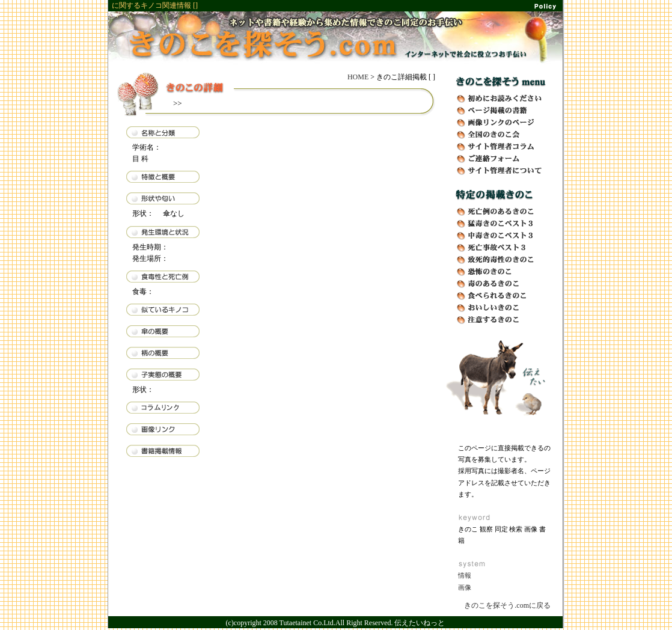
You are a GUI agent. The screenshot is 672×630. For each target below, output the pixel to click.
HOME (358, 77)
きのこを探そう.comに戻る (507, 605)
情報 (465, 575)
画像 (465, 587)
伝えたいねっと (420, 623)
